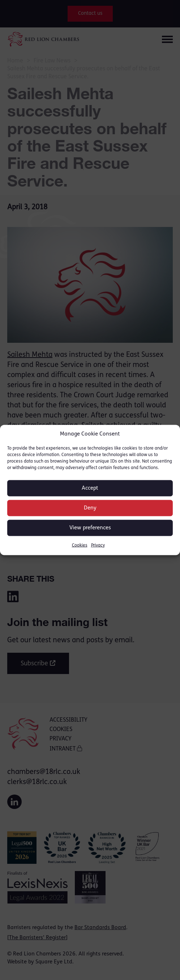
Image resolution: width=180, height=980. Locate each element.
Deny (90, 508)
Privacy (98, 546)
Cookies (80, 546)
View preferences (90, 528)
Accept (90, 488)
